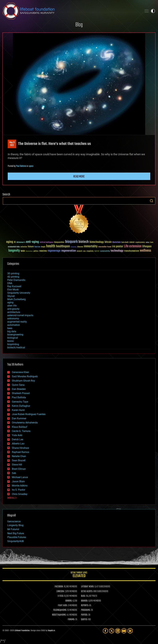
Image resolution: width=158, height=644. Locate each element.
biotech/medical (16, 347)
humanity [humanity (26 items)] (74, 247)
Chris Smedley (20, 494)
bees (10, 328)
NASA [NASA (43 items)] (23, 251)
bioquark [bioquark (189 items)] (71, 242)
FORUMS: (71, 620)
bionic (11, 341)
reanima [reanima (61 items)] (43, 251)
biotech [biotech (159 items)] (84, 242)
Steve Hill (17, 465)
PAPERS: (84, 615)
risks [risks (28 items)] (84, 251)
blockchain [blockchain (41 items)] (116, 242)
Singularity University (19, 293)
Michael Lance (20, 477)
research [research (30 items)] (79, 251)
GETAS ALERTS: (87, 591)
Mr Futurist (13, 529)
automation (14, 325)
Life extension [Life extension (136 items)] (133, 246)
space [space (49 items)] (97, 251)
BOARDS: (84, 601)
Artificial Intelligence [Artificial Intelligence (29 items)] (47, 242)
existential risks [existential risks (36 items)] (14, 247)
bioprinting (13, 344)
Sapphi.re (51, 631)
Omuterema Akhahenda (25, 423)
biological (13, 338)
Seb (14, 473)
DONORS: (69, 601)
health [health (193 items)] (51, 246)
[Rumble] (130, 631)
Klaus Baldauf (20, 427)
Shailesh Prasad (21, 393)
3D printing (13, 273)
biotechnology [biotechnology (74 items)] (97, 242)
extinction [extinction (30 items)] (24, 247)
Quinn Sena (18, 385)
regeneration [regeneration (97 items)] (69, 251)
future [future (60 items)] (31, 247)
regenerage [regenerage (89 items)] (54, 251)
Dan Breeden (19, 389)
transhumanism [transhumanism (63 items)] (132, 251)
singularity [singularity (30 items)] (90, 251)
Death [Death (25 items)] (152, 242)
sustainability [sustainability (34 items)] (105, 251)
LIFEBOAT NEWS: (88, 587)
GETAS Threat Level (79, 575)
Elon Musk (13, 290)
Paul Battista (21, 166)
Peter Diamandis (16, 280)
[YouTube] (124, 631)
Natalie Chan (19, 456)
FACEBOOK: (59, 587)
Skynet (11, 296)
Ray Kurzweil (14, 286)
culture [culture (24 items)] (148, 242)
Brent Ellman (19, 469)
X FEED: (61, 596)
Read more (79, 177)
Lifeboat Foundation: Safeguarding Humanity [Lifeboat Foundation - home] (71, 11)
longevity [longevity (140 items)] (14, 251)
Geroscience (14, 521)
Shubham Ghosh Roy (23, 381)
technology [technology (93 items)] (117, 251)
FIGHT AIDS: (63, 606)
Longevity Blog (15, 525)
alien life (12, 306)
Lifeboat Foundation (22, 631)
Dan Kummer (19, 418)
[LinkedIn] (118, 631)
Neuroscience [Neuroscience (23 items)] (29, 251)
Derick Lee (18, 439)
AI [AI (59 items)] (15, 242)
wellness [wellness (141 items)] (145, 251)
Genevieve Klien (20, 372)
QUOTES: (84, 620)
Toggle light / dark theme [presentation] (153, 11)
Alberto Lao (18, 444)
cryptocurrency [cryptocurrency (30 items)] (140, 242)
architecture (14, 312)
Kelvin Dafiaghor (21, 406)
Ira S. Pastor (19, 490)
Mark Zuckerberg (16, 299)
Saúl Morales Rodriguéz (25, 376)
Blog (79, 25)
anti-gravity (13, 309)
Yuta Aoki (17, 435)
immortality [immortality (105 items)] (91, 246)
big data (12, 331)
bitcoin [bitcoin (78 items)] (108, 242)
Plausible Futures (17, 537)
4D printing (13, 277)
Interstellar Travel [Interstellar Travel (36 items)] (105, 247)
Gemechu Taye (20, 402)
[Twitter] (112, 631)
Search (152, 201)
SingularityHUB (16, 541)
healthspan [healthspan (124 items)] (63, 246)
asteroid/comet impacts (20, 315)
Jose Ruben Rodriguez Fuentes (29, 414)
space (31, 166)
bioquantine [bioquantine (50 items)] (59, 242)
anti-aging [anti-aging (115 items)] (32, 242)
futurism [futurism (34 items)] (37, 247)
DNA (10, 283)
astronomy (13, 318)
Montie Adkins (20, 486)
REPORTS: (85, 606)
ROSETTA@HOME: (59, 615)
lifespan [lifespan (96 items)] (147, 246)
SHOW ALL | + (12, 498)
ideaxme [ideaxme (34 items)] (80, 247)
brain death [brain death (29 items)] (125, 242)
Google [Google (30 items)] (43, 247)
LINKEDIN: (60, 591)
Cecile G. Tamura (21, 431)
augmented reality (17, 322)
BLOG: (83, 596)
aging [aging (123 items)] (10, 242)
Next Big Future (16, 533)
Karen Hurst (18, 410)
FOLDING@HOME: (60, 610)
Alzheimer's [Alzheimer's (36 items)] (21, 242)
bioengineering (15, 335)
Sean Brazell (19, 460)
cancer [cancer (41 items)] (132, 242)
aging (10, 302)
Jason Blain (18, 481)
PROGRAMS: (86, 610)
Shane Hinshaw (20, 448)
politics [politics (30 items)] (36, 251)
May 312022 (12, 144)
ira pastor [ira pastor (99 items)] (118, 246)
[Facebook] (105, 631)
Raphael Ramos (21, 452)
